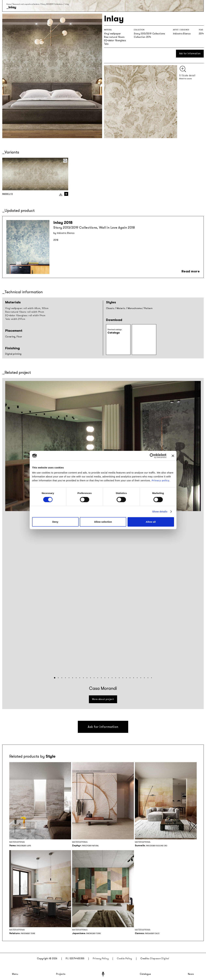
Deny (55, 522)
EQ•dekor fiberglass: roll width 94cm (25, 316)
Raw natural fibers (114, 37)
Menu (15, 974)
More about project (103, 699)
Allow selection (103, 522)
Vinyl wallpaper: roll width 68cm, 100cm (27, 308)
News (191, 974)
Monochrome (135, 308)
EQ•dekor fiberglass (115, 40)
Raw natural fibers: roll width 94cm (25, 312)
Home (9, 4)
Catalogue (145, 974)
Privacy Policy (101, 959)
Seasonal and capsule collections (26, 4)
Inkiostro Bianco (182, 34)
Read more (191, 271)
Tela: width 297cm (15, 319)
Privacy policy (160, 480)
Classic (110, 308)
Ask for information (190, 54)
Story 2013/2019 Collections (52, 4)
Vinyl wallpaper (112, 34)
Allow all (151, 522)
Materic (121, 308)
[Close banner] (173, 456)
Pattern (148, 308)
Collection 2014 (142, 37)
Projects (61, 974)
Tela (106, 44)
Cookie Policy (125, 959)
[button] (55, 678)
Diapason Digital (160, 959)
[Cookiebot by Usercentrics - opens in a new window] (152, 456)
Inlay (67, 4)
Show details (160, 512)
